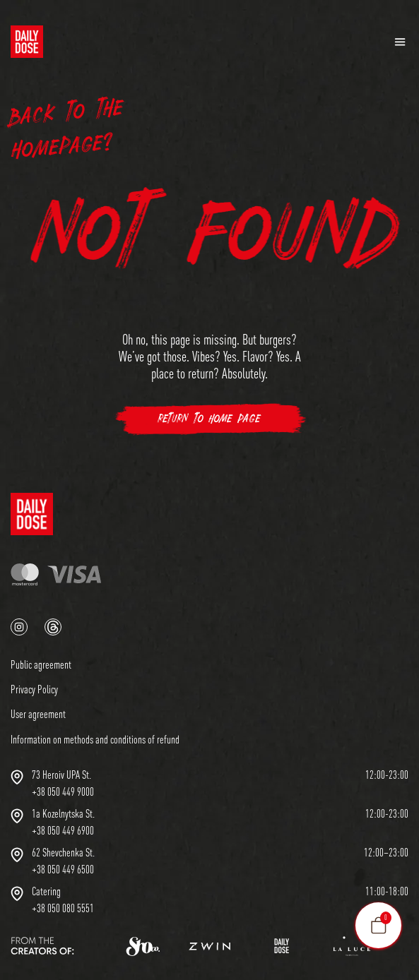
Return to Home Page (209, 419)
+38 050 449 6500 (63, 869)
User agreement (38, 714)
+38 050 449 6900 (63, 830)
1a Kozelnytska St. (63, 813)
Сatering (46, 891)
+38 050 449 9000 (63, 791)
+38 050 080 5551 (63, 908)
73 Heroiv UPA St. (61, 775)
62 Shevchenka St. (63, 852)
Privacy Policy (34, 689)
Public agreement (41, 664)
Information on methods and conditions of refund (95, 739)
